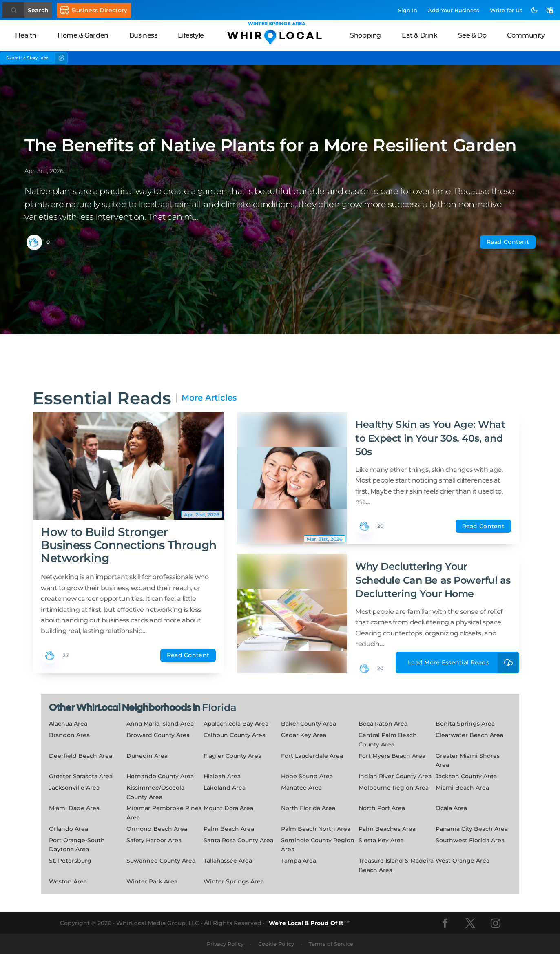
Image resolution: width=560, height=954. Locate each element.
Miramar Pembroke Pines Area (164, 813)
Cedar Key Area (304, 735)
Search (38, 10)
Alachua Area (68, 724)
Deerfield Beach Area (81, 756)
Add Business (454, 10)
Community (526, 35)
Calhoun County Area (235, 735)
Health (26, 35)
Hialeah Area (222, 776)
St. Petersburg (70, 861)
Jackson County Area (466, 776)
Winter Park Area (152, 881)
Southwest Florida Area (470, 840)
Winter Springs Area (234, 881)
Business (143, 35)
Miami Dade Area (74, 808)
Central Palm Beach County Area (388, 740)
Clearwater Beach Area (469, 735)
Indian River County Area (395, 776)
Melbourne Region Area (394, 788)
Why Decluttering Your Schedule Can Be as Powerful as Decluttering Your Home (433, 580)
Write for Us (506, 10)
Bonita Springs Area (465, 724)
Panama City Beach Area (472, 829)
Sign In (408, 10)
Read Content (508, 242)
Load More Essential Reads (464, 663)
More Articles (209, 398)
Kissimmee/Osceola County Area (155, 792)
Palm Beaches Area (387, 829)
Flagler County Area (232, 756)
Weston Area (68, 881)
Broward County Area (158, 735)
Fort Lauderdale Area (312, 756)
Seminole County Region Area (318, 845)
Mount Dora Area (228, 808)
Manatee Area (301, 788)
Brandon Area (69, 735)
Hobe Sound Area (307, 776)
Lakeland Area (225, 788)
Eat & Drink (420, 35)
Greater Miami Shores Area (468, 760)
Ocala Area (451, 808)
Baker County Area (309, 724)
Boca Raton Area (383, 724)
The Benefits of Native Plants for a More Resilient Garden (271, 145)
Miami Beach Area (462, 788)
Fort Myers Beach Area (392, 756)
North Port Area (382, 808)
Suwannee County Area (161, 861)
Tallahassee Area (228, 861)
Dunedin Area (147, 756)
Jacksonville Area (74, 788)
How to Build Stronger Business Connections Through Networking (129, 545)
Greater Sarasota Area (81, 776)
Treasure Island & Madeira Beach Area (396, 865)
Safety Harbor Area (154, 840)
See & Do (472, 35)
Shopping (365, 35)
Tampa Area (299, 861)
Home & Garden (83, 35)
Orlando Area (69, 829)
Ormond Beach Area (157, 829)
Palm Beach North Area (316, 829)
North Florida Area (308, 808)
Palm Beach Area (229, 829)
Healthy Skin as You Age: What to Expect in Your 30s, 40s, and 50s (430, 438)
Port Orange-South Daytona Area (77, 845)
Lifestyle (191, 35)
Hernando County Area (160, 776)
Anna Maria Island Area (160, 724)
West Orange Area (463, 861)
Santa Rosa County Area (238, 840)
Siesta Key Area (381, 840)
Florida (219, 707)
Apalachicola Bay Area (236, 724)
